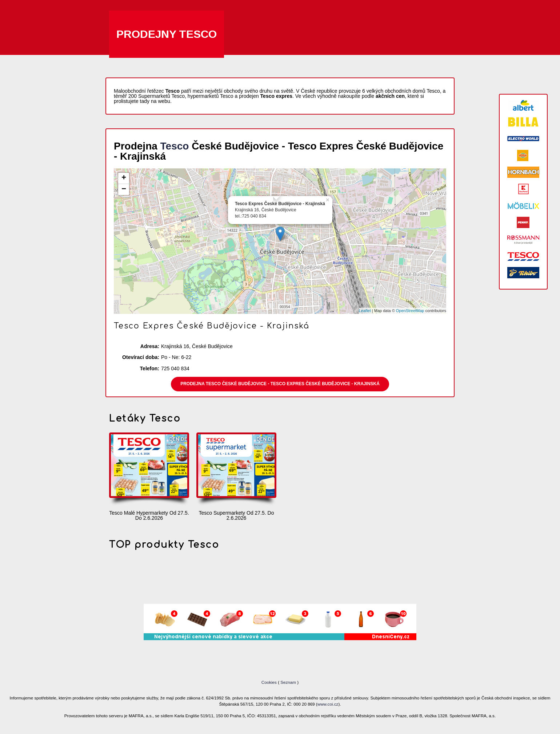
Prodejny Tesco (167, 34)
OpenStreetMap (410, 311)
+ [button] (124, 178)
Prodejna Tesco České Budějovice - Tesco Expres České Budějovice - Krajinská (280, 384)
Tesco (175, 146)
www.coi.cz (328, 704)
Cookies (270, 682)
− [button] (124, 190)
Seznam (288, 682)
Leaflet (365, 311)
